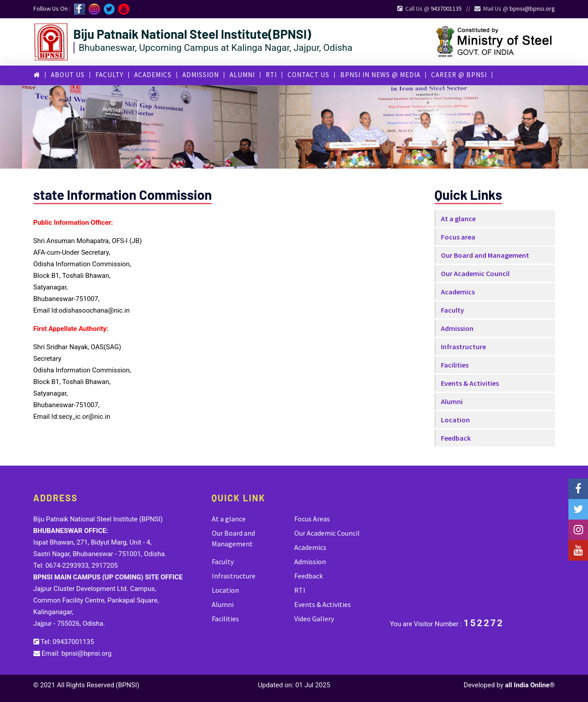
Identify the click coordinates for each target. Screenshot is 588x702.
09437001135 (73, 642)
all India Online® (530, 685)
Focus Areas (312, 519)
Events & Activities (470, 383)
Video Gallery (314, 619)
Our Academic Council (475, 273)
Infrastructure (463, 347)
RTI (271, 75)
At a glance (458, 219)
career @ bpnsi (459, 75)
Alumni (242, 75)
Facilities (455, 365)
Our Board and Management (485, 255)
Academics (153, 75)
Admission (201, 75)
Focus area (458, 237)
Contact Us (308, 75)
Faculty (109, 75)
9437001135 (446, 8)
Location (455, 420)
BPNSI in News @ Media (380, 75)
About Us (68, 75)
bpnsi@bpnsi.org (532, 8)
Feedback (456, 438)
